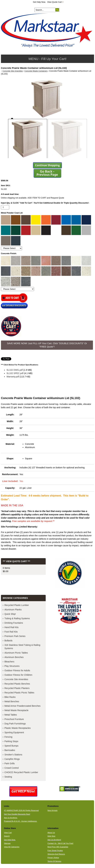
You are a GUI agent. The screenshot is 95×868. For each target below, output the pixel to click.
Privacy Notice (53, 858)
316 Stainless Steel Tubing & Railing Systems (22, 647)
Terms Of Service (54, 861)
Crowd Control (11, 768)
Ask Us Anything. (11, 818)
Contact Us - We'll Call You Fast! (60, 843)
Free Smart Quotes (55, 850)
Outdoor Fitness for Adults (17, 670)
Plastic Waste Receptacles (18, 728)
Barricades (10, 750)
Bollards (8, 641)
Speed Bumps (11, 746)
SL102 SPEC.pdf (15, 373)
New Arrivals (52, 810)
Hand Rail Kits (11, 627)
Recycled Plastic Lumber (17, 605)
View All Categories (12, 847)
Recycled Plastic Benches (17, 684)
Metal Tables (11, 715)
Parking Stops (11, 741)
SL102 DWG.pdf (15, 370)
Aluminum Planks (13, 610)
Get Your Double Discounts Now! (17, 814)
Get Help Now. (39, 2)
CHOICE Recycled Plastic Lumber (21, 772)
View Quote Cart (55, 2)
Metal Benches (12, 701)
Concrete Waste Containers (36, 71)
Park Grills (10, 763)
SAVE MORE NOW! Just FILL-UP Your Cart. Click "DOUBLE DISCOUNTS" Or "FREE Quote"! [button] (47, 345)
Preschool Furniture (14, 719)
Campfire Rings (12, 759)
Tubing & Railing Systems (17, 618)
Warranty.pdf (13, 377)
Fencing (8, 737)
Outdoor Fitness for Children (18, 675)
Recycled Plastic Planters (17, 688)
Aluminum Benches (14, 657)
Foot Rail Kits (11, 632)
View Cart (8, 833)
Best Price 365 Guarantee (58, 847)
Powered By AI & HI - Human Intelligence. (21, 821)
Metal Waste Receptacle (16, 710)
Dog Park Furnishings (15, 724)
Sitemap (7, 843)
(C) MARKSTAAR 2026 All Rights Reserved (21, 810)
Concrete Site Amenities (13, 71)
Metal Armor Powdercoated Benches (22, 706)
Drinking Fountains (14, 623)
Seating (8, 777)
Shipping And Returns (56, 854)
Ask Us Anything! (54, 840)
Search (7, 836)
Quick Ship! (10, 614)
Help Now (51, 836)
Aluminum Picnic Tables (16, 653)
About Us (51, 833)
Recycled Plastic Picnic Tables (19, 693)
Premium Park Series (15, 636)
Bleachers (9, 662)
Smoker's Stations (13, 755)
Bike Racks (10, 697)
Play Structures (12, 666)
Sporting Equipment (14, 732)
